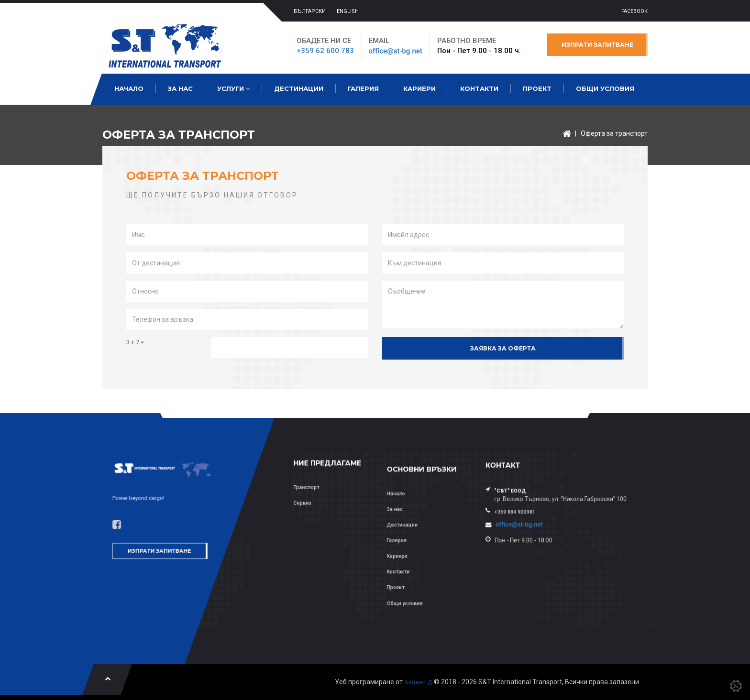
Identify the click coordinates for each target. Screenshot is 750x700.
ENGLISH (348, 11)
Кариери (419, 88)
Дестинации (299, 88)
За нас (180, 88)
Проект (537, 88)
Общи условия (605, 88)
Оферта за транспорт (614, 133)
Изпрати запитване (597, 45)
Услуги (233, 88)
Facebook (634, 11)
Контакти (479, 88)
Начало (129, 88)
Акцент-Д (418, 682)
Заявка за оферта (503, 348)
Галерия (363, 88)
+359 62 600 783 (325, 51)
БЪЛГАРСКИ (310, 11)
